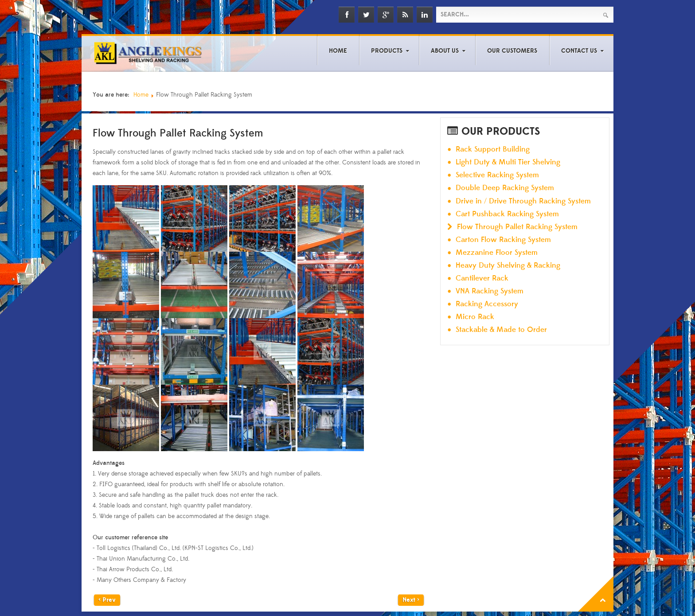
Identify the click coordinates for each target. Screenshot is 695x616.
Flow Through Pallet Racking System (517, 227)
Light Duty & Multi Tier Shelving (508, 162)
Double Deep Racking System (505, 188)
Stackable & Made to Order (501, 330)
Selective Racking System (497, 175)
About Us (445, 51)
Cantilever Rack (482, 279)
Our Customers (512, 51)
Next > (411, 600)
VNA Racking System (490, 291)
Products (387, 51)
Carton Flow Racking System (503, 240)
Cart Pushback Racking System (507, 214)
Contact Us (579, 51)
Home (338, 51)
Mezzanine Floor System (497, 253)
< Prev (107, 600)
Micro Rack (475, 317)
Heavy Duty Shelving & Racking (508, 266)
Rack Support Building (493, 150)
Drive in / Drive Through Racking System (523, 201)
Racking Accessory (487, 304)
